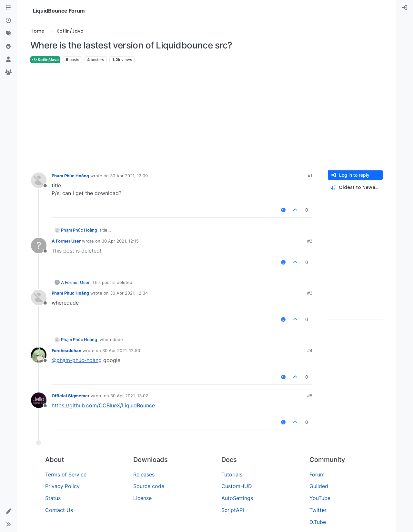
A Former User (66, 241)
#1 (310, 176)
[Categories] (8, 8)
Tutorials (232, 475)
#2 (310, 241)
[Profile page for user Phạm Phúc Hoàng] (39, 180)
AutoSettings (237, 498)
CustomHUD (237, 486)
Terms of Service (66, 475)
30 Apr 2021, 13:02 (129, 396)
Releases (144, 475)
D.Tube (318, 522)
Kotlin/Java (45, 60)
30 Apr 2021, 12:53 (121, 350)
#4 (310, 350)
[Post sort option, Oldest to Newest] (355, 188)
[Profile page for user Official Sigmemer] (39, 400)
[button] (8, 511)
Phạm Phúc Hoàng (70, 176)
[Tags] (8, 34)
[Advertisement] (206, 117)
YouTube (320, 498)
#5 (310, 396)
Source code (149, 486)
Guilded (319, 486)
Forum (317, 475)
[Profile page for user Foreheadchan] (39, 355)
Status (53, 498)
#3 (310, 293)
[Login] (405, 8)
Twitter (318, 510)
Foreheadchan (66, 350)
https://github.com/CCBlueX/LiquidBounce (103, 405)
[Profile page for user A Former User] (39, 245)
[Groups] (8, 72)
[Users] (8, 59)
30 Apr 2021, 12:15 (120, 241)
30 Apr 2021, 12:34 (129, 293)
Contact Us (59, 510)
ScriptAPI (233, 510)
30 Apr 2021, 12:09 (129, 176)
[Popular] (8, 47)
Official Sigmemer (71, 396)
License (142, 498)
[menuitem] (405, 8)
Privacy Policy (62, 486)
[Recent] (8, 21)
